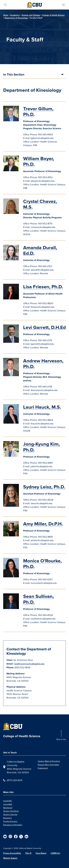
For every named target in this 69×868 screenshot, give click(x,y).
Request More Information (48, 765)
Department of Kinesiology (16, 18)
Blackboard (8, 808)
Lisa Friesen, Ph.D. (43, 287)
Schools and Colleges (31, 15)
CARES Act (55, 853)
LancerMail (8, 804)
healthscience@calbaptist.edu (29, 664)
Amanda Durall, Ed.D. (40, 250)
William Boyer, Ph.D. (39, 161)
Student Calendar (10, 814)
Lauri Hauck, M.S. (42, 407)
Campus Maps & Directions (49, 761)
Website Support (10, 858)
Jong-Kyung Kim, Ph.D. (41, 447)
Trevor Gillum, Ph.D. (38, 111)
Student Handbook (11, 811)
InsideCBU (8, 801)
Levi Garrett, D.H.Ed (44, 327)
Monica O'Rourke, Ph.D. (42, 564)
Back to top (61, 739)
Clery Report (41, 853)
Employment (43, 768)
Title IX (28, 853)
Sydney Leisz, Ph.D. (44, 487)
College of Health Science (53, 15)
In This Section (14, 75)
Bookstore (7, 818)
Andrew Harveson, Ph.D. (43, 364)
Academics (15, 15)
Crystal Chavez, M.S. (40, 204)
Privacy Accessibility (12, 853)
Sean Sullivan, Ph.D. (38, 599)
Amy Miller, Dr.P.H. (43, 524)
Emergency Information (13, 825)
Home (6, 15)
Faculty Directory (10, 821)
